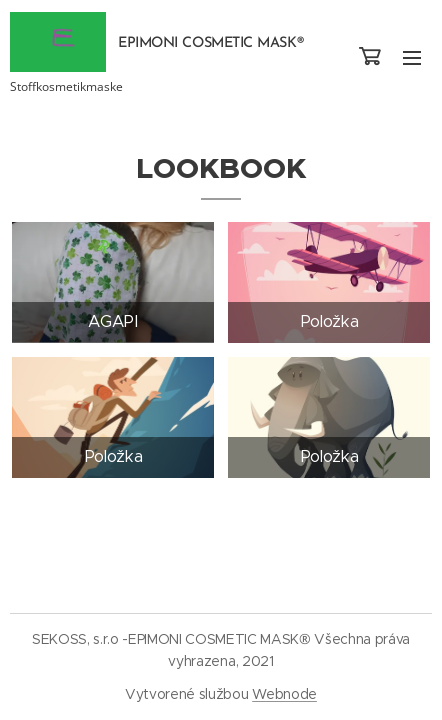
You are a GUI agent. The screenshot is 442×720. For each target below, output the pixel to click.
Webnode (284, 694)
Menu (412, 58)
